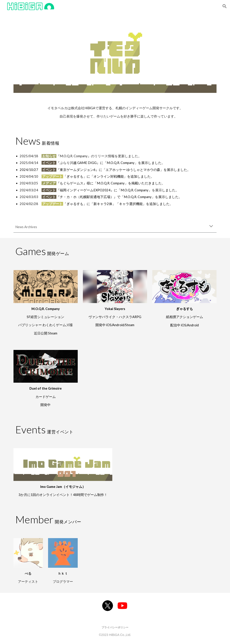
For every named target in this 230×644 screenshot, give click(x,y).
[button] (225, 6)
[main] (115, 112)
